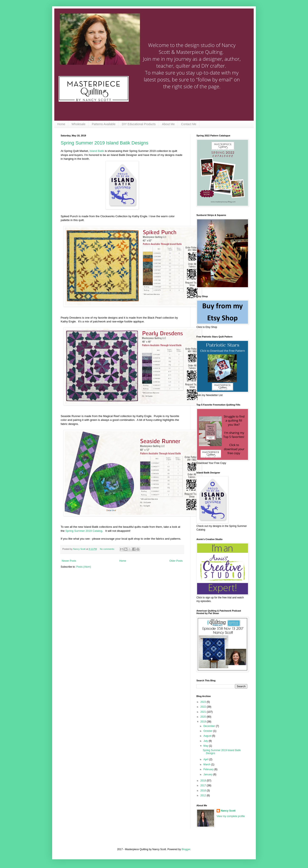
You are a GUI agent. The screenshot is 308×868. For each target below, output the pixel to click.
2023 (204, 702)
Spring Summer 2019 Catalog (84, 531)
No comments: (108, 549)
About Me (168, 124)
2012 (204, 795)
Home (61, 124)
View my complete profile (231, 816)
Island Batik (97, 151)
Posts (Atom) (83, 567)
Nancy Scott (228, 811)
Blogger (186, 849)
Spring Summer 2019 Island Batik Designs (104, 143)
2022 (204, 707)
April (206, 759)
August (208, 736)
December (210, 726)
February (209, 769)
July (206, 741)
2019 (204, 722)
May (206, 746)
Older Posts (176, 561)
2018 (204, 781)
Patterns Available (104, 124)
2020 (204, 717)
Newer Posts (69, 561)
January (208, 774)
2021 (204, 712)
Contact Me (189, 124)
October (208, 731)
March (207, 764)
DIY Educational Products (139, 124)
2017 (204, 785)
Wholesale (78, 124)
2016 (204, 791)
